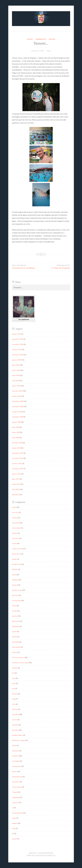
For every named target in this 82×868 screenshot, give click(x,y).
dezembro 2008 (18, 401)
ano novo (15, 512)
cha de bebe (16, 528)
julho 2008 (16, 427)
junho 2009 (16, 370)
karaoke (15, 668)
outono (15, 720)
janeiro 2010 (16, 334)
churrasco (16, 538)
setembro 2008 (18, 417)
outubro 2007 (17, 463)
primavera (16, 751)
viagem (15, 823)
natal (14, 699)
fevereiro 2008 (17, 443)
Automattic (50, 856)
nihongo (15, 709)
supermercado (17, 777)
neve (14, 704)
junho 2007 (16, 484)
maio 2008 (16, 438)
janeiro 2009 (16, 396)
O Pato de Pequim (56, 267)
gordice (15, 616)
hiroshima (15, 642)
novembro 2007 (18, 458)
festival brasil (17, 600)
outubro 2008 (17, 412)
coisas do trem (17, 549)
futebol (15, 611)
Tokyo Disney (17, 787)
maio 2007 (16, 489)
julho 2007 (16, 479)
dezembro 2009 (18, 339)
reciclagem (16, 761)
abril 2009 (16, 381)
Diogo (49, 51)
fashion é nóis (17, 590)
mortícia (15, 694)
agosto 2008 (17, 422)
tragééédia (16, 797)
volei (14, 828)
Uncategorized (17, 813)
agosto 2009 (17, 360)
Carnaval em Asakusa (27, 267)
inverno (15, 652)
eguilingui (15, 580)
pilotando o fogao (18, 740)
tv (13, 808)
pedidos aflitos (17, 735)
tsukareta (16, 802)
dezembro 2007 (18, 453)
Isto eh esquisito (18, 657)
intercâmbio (16, 647)
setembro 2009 (18, 355)
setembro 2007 (18, 469)
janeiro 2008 (16, 448)
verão (14, 818)
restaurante (16, 766)
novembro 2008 (18, 406)
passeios (15, 730)
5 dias (14, 507)
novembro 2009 (18, 344)
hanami (15, 637)
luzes (14, 683)
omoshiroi (16, 714)
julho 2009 (16, 365)
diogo (30, 39)
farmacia (15, 585)
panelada (15, 725)
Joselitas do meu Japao (20, 663)
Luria (14, 678)
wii (13, 834)
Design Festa (17, 564)
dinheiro (15, 569)
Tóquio (15, 792)
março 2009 (16, 386)
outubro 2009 (17, 349)
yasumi (52, 39)
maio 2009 (16, 375)
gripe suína (16, 621)
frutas (14, 606)
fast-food (15, 595)
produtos (15, 756)
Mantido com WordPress (41, 853)
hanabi (14, 632)
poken (14, 746)
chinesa (15, 533)
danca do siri (16, 554)
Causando (16, 523)
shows (14, 771)
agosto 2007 (17, 474)
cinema (15, 543)
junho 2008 (16, 432)
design (14, 559)
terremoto (41, 39)
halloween (16, 626)
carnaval (15, 518)
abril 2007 (16, 495)
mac (13, 688)
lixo (13, 673)
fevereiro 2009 (17, 391)
